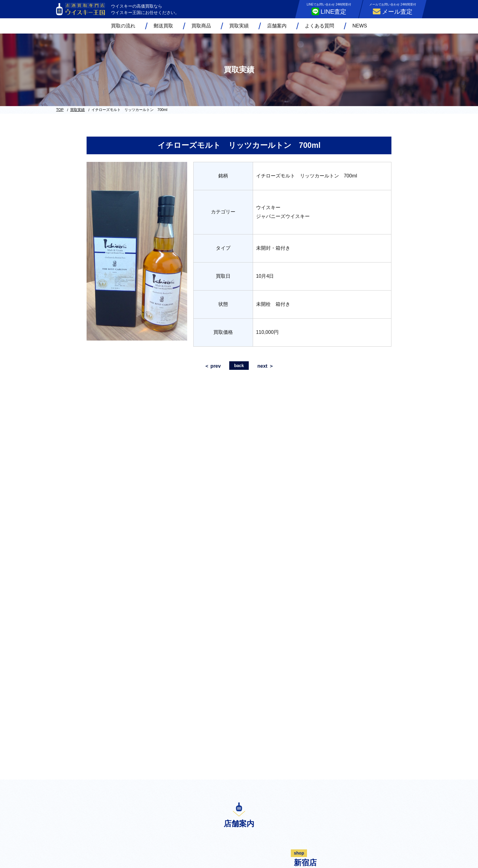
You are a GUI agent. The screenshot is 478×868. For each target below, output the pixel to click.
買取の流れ (123, 26)
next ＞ (265, 366)
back (239, 366)
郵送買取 (163, 26)
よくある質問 (319, 26)
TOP (60, 110)
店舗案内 (277, 26)
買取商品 (201, 26)
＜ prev (212, 366)
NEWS (360, 26)
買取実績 (239, 26)
